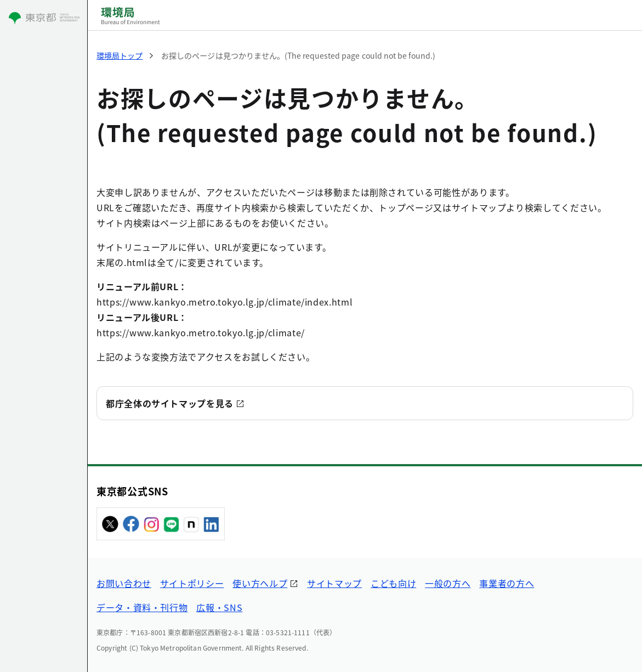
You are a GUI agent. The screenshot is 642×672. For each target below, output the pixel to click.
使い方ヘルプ (260, 583)
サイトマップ (334, 583)
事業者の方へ (507, 583)
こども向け (393, 583)
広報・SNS (219, 607)
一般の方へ (448, 583)
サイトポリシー (192, 583)
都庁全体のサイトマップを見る (170, 403)
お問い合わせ (124, 583)
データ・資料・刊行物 (142, 607)
